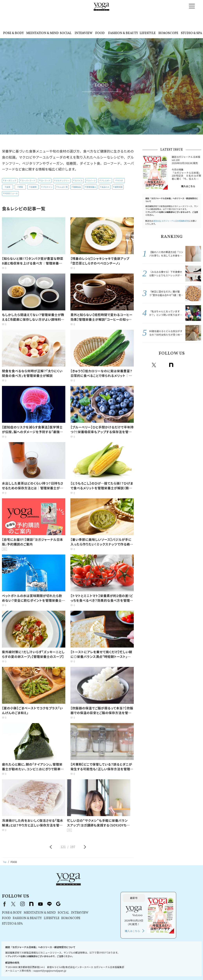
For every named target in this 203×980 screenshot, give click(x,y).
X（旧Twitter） (63, 885)
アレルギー (106, 180)
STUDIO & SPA (191, 33)
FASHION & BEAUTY (123, 33)
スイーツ (92, 180)
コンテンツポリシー (108, 966)
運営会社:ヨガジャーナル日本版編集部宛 (171, 221)
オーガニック (11, 180)
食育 (8, 187)
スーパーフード (28, 180)
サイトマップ (182, 966)
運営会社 (126, 966)
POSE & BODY (13, 33)
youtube (90, 885)
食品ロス (105, 187)
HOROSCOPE (168, 33)
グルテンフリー (63, 180)
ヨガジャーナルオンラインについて (153, 966)
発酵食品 (77, 187)
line (188, 365)
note (171, 365)
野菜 (21, 187)
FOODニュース (11, 193)
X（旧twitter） (154, 365)
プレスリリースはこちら (42, 966)
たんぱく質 (63, 187)
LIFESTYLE (148, 33)
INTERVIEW (84, 33)
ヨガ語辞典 (101, 970)
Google (197, 365)
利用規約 (62, 966)
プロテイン (48, 187)
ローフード (45, 180)
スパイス (79, 180)
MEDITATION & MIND (42, 33)
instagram (163, 365)
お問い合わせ (18, 966)
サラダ (120, 180)
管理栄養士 (91, 187)
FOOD (100, 33)
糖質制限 (119, 187)
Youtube (180, 365)
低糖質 (34, 187)
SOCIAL (66, 33)
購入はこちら (188, 186)
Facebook (146, 365)
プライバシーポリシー (82, 966)
